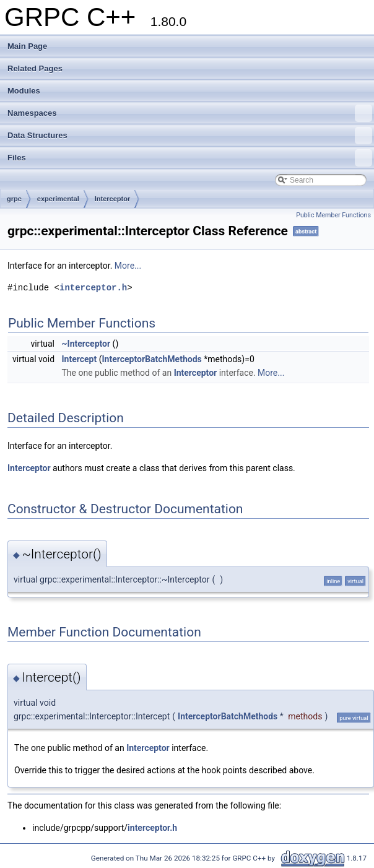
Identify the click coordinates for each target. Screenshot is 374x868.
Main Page (27, 46)
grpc (14, 199)
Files (190, 158)
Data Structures (190, 136)
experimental (58, 199)
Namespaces (190, 113)
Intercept (80, 359)
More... (128, 266)
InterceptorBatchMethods (151, 359)
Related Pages (35, 68)
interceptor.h (93, 288)
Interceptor (112, 199)
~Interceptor (86, 344)
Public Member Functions (333, 215)
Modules (24, 91)
